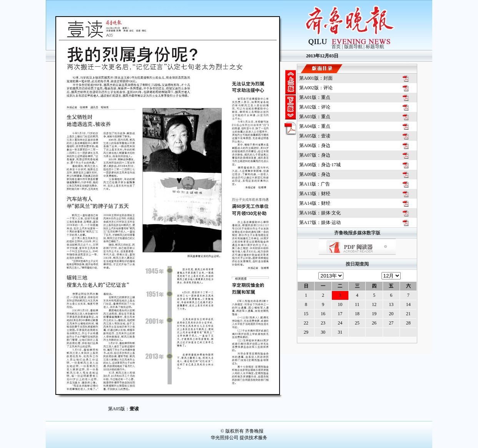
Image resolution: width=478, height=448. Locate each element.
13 (391, 304)
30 (323, 332)
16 (323, 314)
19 (374, 314)
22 (306, 323)
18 (357, 314)
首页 (336, 47)
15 (306, 314)
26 (374, 323)
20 (391, 314)
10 (340, 304)
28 (408, 323)
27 (391, 323)
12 (374, 304)
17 (340, 314)
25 (357, 323)
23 (323, 323)
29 (306, 332)
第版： (316, 78)
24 (340, 323)
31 (340, 332)
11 (357, 304)
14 (408, 304)
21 (408, 314)
